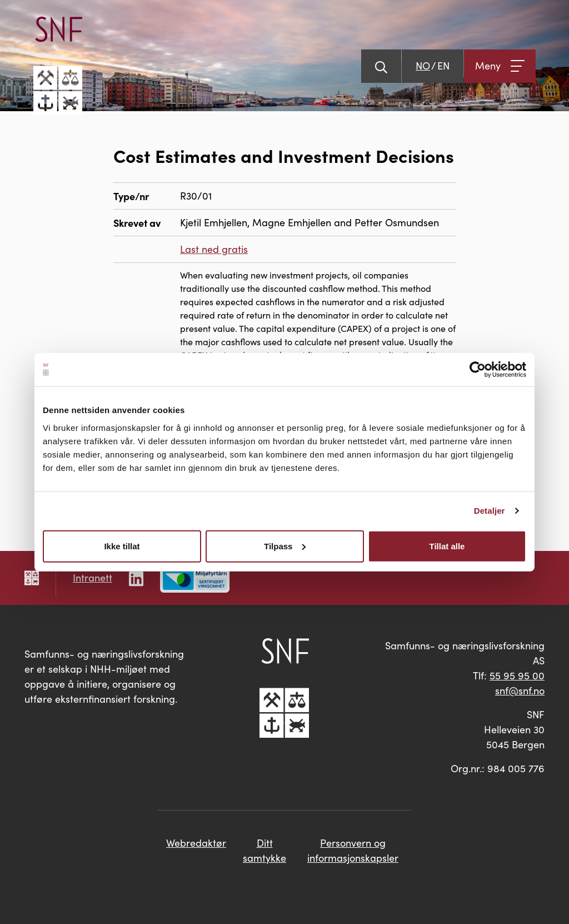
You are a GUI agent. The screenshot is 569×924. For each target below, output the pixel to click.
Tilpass (285, 546)
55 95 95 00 (517, 675)
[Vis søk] (381, 66)
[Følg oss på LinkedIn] (136, 577)
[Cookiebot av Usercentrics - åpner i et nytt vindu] (478, 370)
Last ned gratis (214, 249)
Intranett (93, 578)
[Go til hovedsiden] (58, 66)
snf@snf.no (520, 690)
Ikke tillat (122, 546)
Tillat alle (447, 546)
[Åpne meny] (500, 66)
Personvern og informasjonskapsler (353, 850)
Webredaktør (196, 843)
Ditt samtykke (264, 850)
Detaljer (490, 511)
